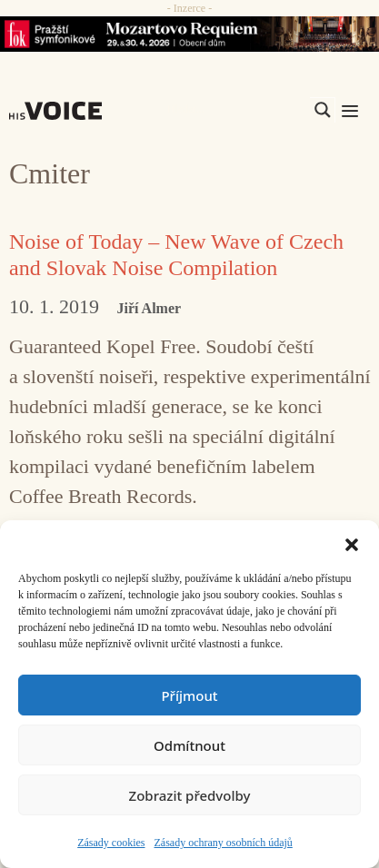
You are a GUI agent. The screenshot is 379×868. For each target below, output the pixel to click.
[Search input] (236, 110)
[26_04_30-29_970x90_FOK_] (189, 34)
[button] (352, 543)
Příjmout (189, 695)
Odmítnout (189, 745)
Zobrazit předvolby (190, 795)
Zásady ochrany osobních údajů (224, 843)
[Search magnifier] (323, 110)
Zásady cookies (111, 843)
